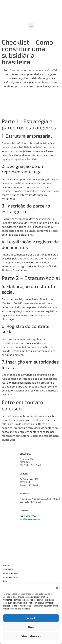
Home (6, 565)
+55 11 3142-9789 (28, 516)
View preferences (31, 636)
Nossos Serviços (13, 573)
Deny (31, 627)
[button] (57, 588)
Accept (31, 618)
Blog (5, 581)
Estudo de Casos (11, 577)
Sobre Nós (8, 569)
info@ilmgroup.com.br (30, 519)
